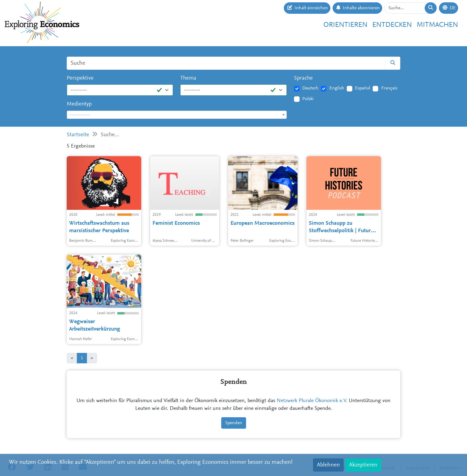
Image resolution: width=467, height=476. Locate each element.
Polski (308, 99)
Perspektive (80, 78)
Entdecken (392, 25)
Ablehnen (328, 465)
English (337, 88)
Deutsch (310, 88)
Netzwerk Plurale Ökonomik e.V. (312, 401)
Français (389, 88)
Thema (188, 78)
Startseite (78, 135)
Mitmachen (437, 25)
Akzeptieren (363, 465)
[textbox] (177, 115)
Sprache (303, 78)
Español (363, 88)
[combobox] (177, 115)
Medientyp (79, 104)
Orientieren (345, 25)
